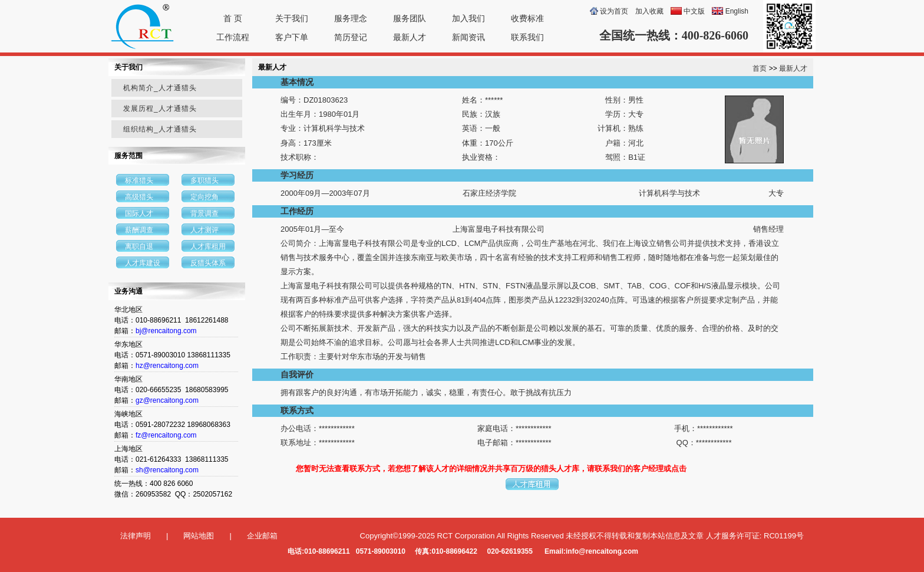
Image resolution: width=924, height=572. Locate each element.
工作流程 (233, 37)
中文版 (694, 11)
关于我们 (292, 18)
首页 (760, 68)
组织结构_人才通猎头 (160, 129)
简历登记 (351, 37)
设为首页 (614, 11)
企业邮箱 (262, 536)
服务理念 (351, 18)
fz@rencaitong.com (166, 435)
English (737, 11)
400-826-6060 (715, 35)
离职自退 (139, 246)
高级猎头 (139, 197)
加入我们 (468, 18)
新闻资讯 (468, 37)
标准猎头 (139, 180)
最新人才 (410, 37)
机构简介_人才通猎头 (160, 88)
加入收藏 (649, 11)
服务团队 (410, 18)
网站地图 (199, 536)
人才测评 (204, 230)
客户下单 (292, 37)
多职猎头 (204, 180)
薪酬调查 (139, 230)
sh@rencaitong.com (167, 470)
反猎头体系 (208, 263)
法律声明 (136, 536)
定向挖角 (204, 197)
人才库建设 (143, 263)
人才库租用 (208, 246)
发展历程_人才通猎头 (160, 109)
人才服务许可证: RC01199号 (755, 536)
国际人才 (139, 213)
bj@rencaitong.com (166, 331)
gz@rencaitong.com (167, 400)
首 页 (233, 18)
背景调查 (204, 213)
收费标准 (527, 18)
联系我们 (527, 37)
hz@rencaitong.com (167, 366)
